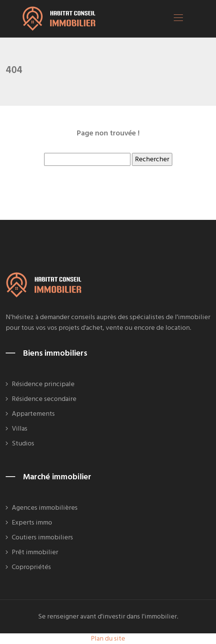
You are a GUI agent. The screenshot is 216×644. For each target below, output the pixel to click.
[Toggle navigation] (178, 19)
